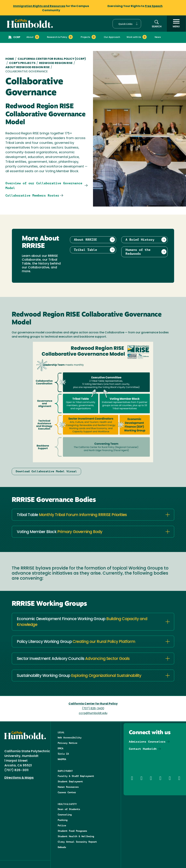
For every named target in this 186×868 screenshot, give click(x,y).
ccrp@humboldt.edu (93, 713)
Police (62, 825)
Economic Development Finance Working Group (82, 622)
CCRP (14, 38)
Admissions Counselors (147, 742)
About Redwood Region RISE (28, 67)
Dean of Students (69, 809)
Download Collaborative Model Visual (46, 471)
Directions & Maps (19, 778)
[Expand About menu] (37, 37)
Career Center (67, 792)
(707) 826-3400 (93, 709)
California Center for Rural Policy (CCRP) (52, 59)
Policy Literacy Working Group (76, 642)
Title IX (63, 754)
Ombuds (62, 847)
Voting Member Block (60, 532)
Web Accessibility (70, 737)
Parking (63, 820)
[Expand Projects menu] (94, 37)
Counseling (65, 815)
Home (10, 59)
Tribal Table (72, 515)
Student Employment (70, 781)
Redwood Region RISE (56, 63)
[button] (127, 24)
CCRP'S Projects (22, 63)
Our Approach (112, 37)
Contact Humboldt (143, 749)
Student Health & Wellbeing (76, 836)
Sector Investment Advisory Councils (73, 659)
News (158, 37)
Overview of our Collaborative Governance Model (44, 186)
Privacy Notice (67, 743)
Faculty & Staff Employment (76, 776)
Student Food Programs (72, 831)
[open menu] (176, 24)
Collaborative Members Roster (32, 195)
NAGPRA (62, 759)
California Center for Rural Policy (93, 704)
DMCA (60, 748)
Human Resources (68, 787)
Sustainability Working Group (79, 676)
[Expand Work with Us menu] (145, 37)
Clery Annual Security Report (77, 842)
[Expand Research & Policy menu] (71, 37)
